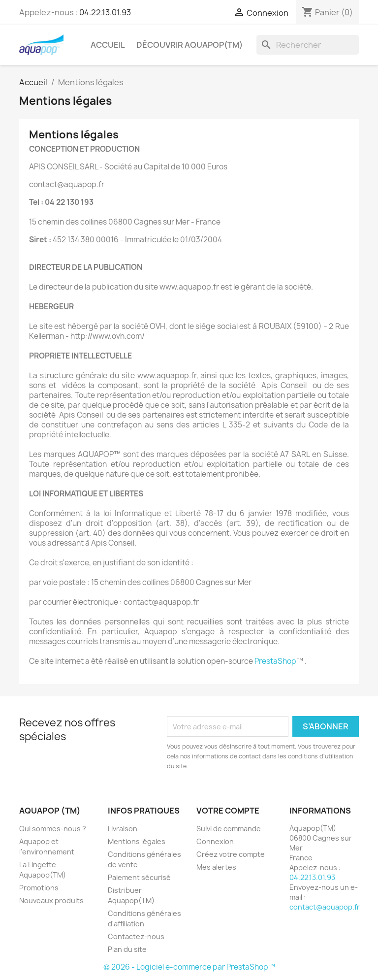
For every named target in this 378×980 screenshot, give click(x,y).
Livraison (123, 829)
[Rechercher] (308, 45)
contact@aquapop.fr (325, 907)
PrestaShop (275, 661)
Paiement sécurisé (139, 877)
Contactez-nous (136, 936)
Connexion (215, 841)
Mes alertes (216, 867)
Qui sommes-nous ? (53, 829)
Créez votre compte (231, 854)
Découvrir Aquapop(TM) (189, 45)
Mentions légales (137, 841)
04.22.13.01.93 (105, 12)
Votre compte (228, 811)
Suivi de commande (229, 829)
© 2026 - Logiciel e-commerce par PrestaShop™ (189, 967)
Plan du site (127, 949)
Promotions (39, 888)
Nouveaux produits (51, 900)
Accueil (108, 45)
